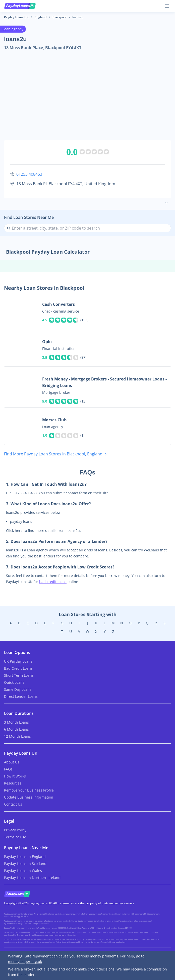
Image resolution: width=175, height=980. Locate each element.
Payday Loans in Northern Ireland (32, 878)
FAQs (8, 769)
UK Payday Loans (18, 661)
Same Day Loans (18, 689)
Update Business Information (29, 797)
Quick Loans (14, 682)
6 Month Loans (16, 729)
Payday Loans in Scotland (25, 864)
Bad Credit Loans (18, 668)
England (41, 17)
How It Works (15, 776)
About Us (12, 762)
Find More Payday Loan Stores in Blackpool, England (56, 454)
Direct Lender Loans (21, 696)
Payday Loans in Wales (23, 871)
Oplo (47, 342)
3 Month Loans (16, 722)
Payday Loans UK (16, 17)
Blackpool (59, 17)
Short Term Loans (19, 675)
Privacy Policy (15, 830)
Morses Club (54, 420)
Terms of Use (15, 837)
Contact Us (13, 804)
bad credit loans (53, 582)
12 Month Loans (17, 736)
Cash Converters (59, 304)
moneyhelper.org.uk (25, 962)
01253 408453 (29, 174)
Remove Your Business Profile (29, 790)
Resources (13, 783)
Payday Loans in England (25, 857)
